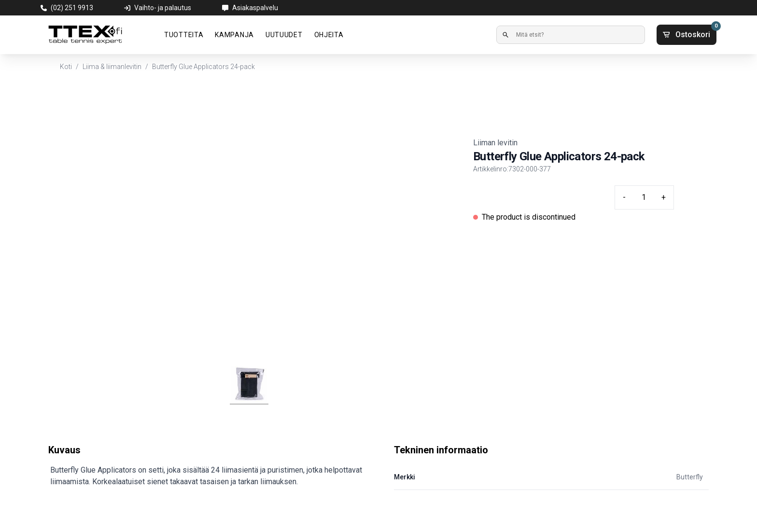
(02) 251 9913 (72, 8)
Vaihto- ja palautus (163, 8)
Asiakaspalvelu (255, 8)
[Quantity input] (644, 197)
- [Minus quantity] (624, 197)
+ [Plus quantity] (664, 197)
